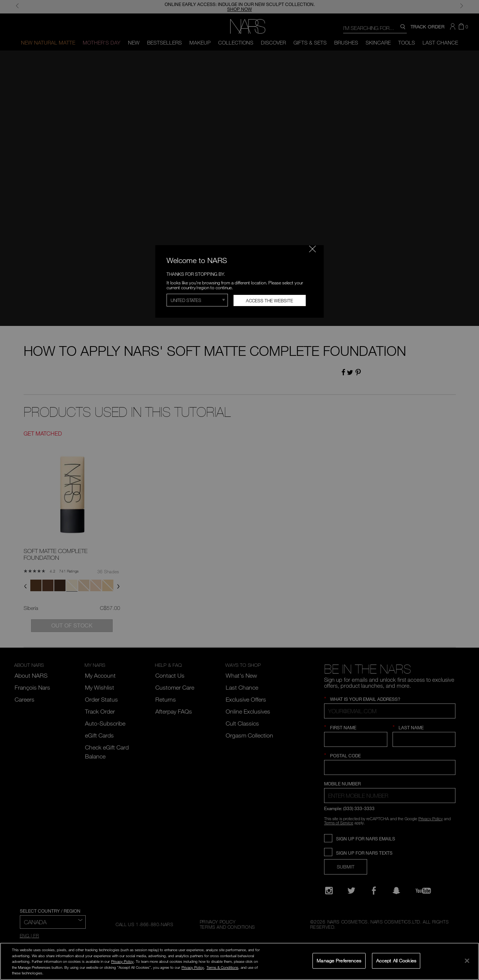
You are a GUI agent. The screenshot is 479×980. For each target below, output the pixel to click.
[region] (239, 961)
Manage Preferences (339, 961)
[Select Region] (197, 300)
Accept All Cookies (396, 961)
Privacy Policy (122, 961)
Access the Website (269, 300)
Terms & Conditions (222, 967)
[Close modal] (312, 249)
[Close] (467, 961)
